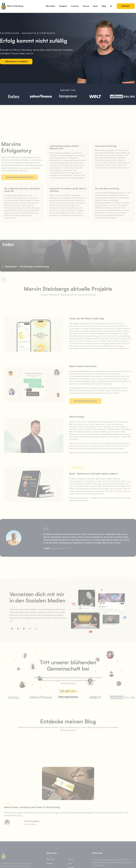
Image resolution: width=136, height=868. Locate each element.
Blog (104, 5)
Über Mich (50, 5)
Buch (96, 5)
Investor (75, 5)
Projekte (63, 5)
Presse (86, 5)
